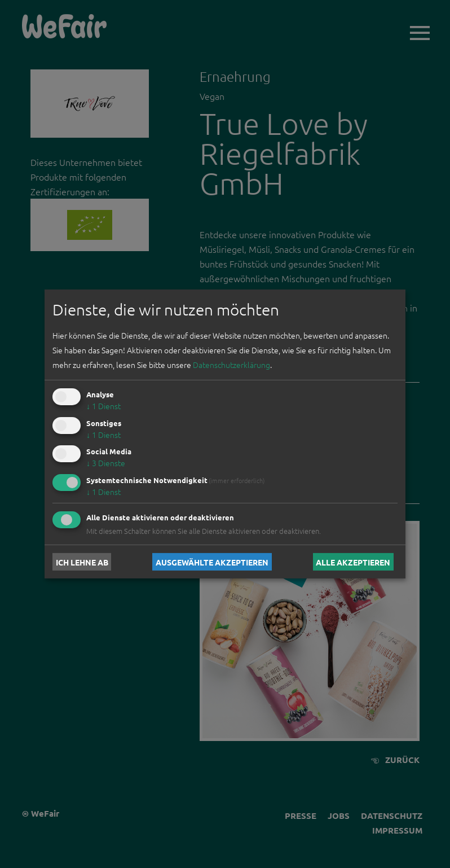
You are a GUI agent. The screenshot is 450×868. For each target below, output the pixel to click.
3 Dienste (106, 463)
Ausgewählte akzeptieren (212, 562)
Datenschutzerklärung (231, 365)
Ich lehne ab (82, 562)
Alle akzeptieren (353, 562)
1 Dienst (103, 406)
